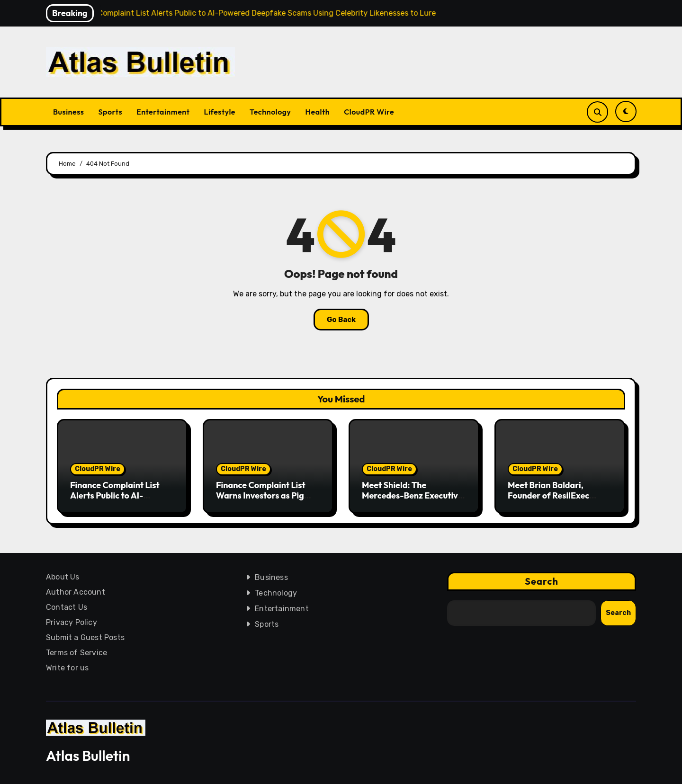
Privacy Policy (72, 622)
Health (318, 112)
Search (542, 581)
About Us (63, 577)
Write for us (67, 668)
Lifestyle (220, 112)
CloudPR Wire (369, 112)
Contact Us (67, 607)
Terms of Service (76, 653)
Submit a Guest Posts (85, 637)
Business (68, 112)
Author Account (76, 592)
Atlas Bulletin (88, 756)
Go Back (341, 320)
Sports (110, 112)
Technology (270, 112)
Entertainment (163, 112)
